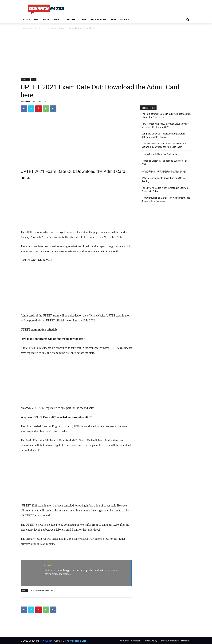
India (33, 79)
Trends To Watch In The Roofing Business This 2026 (165, 162)
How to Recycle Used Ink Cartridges (159, 154)
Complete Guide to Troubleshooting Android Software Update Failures (163, 135)
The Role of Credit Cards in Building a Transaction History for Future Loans (166, 116)
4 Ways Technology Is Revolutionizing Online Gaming (163, 180)
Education (34, 28)
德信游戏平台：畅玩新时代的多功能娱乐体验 (164, 171)
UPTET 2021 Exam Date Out (42, 590)
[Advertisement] (106, 54)
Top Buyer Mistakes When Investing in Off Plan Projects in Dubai (165, 190)
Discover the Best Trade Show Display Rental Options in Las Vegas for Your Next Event (164, 145)
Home (23, 28)
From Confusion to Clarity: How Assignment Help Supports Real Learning (166, 199)
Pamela (27, 101)
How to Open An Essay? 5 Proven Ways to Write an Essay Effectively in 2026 (165, 125)
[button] (188, 20)
